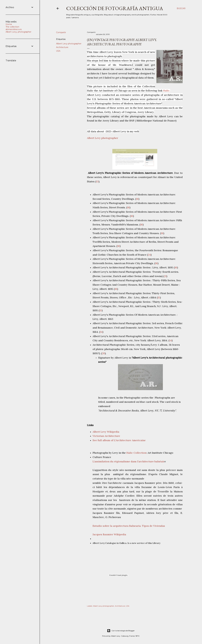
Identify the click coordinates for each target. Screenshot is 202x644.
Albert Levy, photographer (18, 32)
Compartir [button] (61, 32)
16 (137, 199)
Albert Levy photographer (69, 44)
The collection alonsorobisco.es (14, 28)
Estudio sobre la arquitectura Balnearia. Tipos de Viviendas (129, 526)
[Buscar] (181, 8)
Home (9, 24)
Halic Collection (136, 453)
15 (159, 297)
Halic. (167, 91)
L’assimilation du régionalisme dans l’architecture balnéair (128, 461)
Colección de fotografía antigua (115, 8)
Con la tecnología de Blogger (121, 631)
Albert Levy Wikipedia (106, 432)
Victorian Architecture (106, 436)
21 (165, 276)
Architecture (62, 47)
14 (101, 332)
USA (58, 51)
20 (103, 353)
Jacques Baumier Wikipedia (109, 534)
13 (97, 181)
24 (149, 255)
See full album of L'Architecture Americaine (119, 440)
